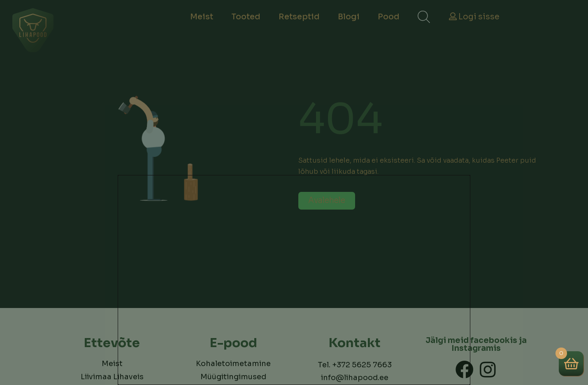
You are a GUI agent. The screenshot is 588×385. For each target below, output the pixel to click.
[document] (294, 192)
